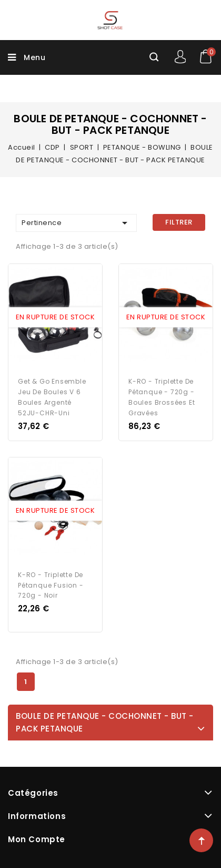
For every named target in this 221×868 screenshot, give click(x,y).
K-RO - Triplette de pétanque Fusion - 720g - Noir (51, 585)
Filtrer (179, 222)
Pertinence (76, 223)
